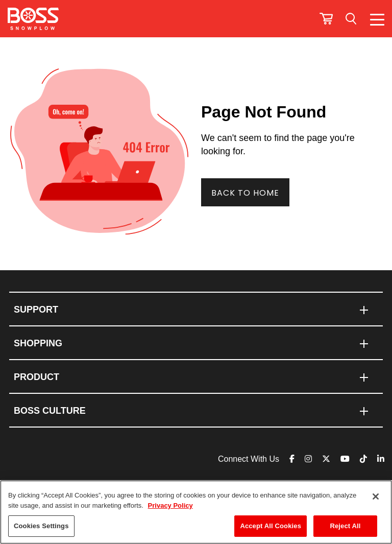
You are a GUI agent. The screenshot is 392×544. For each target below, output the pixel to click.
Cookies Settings (41, 526)
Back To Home (245, 193)
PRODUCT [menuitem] (36, 377)
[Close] (376, 496)
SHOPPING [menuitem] (38, 343)
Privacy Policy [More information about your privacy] (170, 505)
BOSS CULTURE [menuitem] (50, 411)
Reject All (345, 526)
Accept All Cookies (271, 526)
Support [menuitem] (36, 310)
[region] (196, 512)
